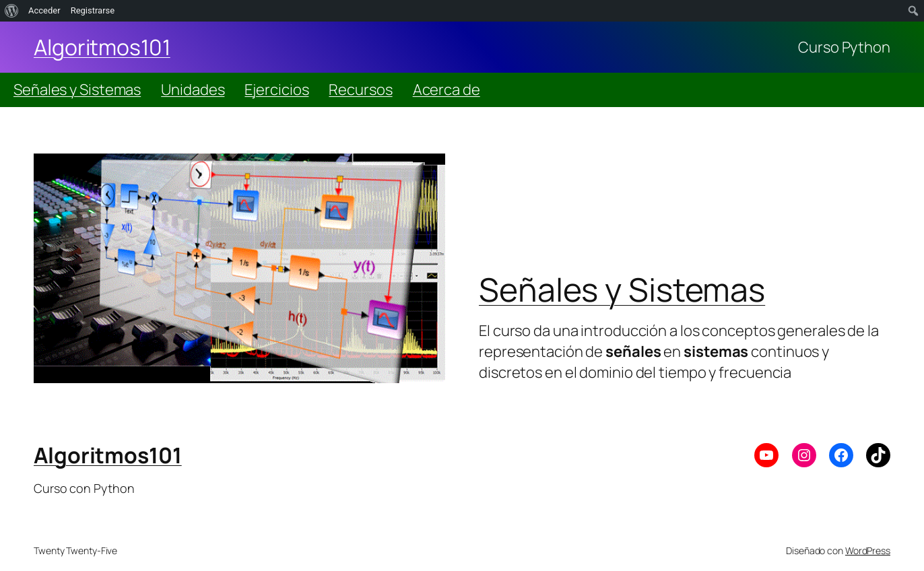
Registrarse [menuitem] (93, 10)
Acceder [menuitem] (44, 10)
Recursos (360, 90)
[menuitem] (12, 11)
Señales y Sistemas (77, 90)
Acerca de (447, 90)
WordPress (868, 550)
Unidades (193, 90)
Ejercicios (276, 90)
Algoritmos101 (102, 47)
